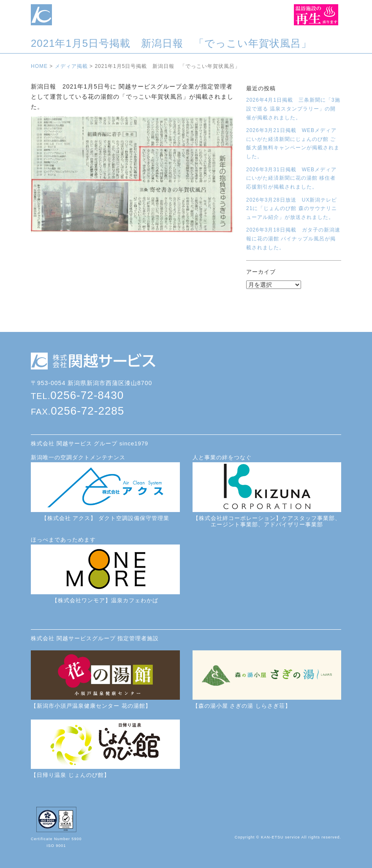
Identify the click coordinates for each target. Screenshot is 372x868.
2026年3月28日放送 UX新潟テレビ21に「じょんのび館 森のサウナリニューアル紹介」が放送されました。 (292, 209)
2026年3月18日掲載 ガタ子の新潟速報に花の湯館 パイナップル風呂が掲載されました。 (293, 239)
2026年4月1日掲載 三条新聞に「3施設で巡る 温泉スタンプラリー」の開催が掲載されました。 (293, 109)
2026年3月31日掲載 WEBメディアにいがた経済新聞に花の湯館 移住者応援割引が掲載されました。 (291, 178)
